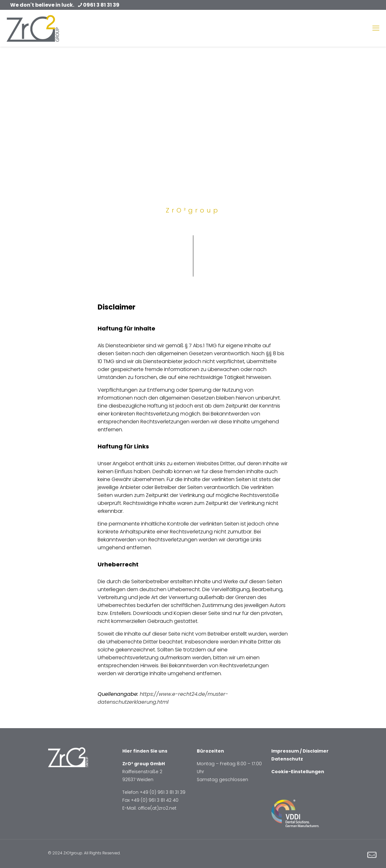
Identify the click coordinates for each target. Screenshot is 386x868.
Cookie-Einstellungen (298, 772)
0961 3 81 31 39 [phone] (101, 5)
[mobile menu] (376, 28)
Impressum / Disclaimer (300, 751)
